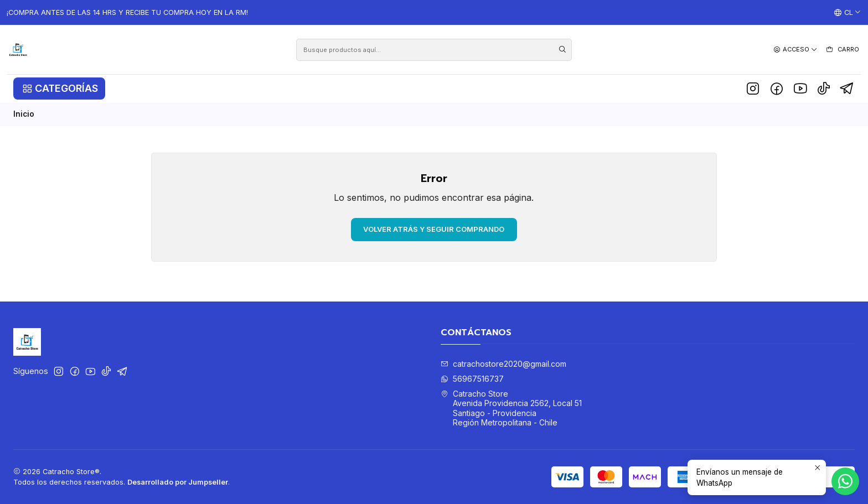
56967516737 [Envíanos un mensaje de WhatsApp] (472, 379)
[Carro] (842, 50)
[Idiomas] (848, 13)
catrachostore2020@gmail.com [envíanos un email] (503, 364)
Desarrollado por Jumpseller (178, 482)
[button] (59, 89)
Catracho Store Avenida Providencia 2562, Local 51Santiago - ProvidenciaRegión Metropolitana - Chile (511, 408)
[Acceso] (795, 50)
